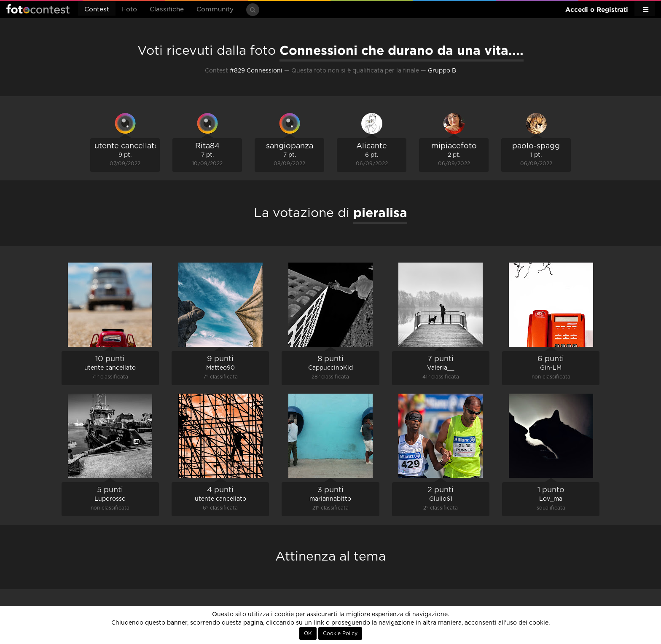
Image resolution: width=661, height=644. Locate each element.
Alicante (372, 146)
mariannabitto (330, 499)
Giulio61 (441, 499)
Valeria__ (441, 368)
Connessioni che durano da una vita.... (402, 50)
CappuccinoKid (330, 368)
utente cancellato (127, 146)
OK (308, 633)
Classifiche (167, 9)
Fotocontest (38, 9)
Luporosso (110, 499)
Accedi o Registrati (597, 9)
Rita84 (207, 146)
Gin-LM (551, 368)
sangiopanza (290, 146)
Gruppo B (442, 71)
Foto (129, 9)
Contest (97, 9)
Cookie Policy (340, 633)
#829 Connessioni (256, 71)
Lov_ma (551, 499)
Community (215, 9)
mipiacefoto (454, 146)
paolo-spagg (536, 146)
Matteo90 (220, 368)
